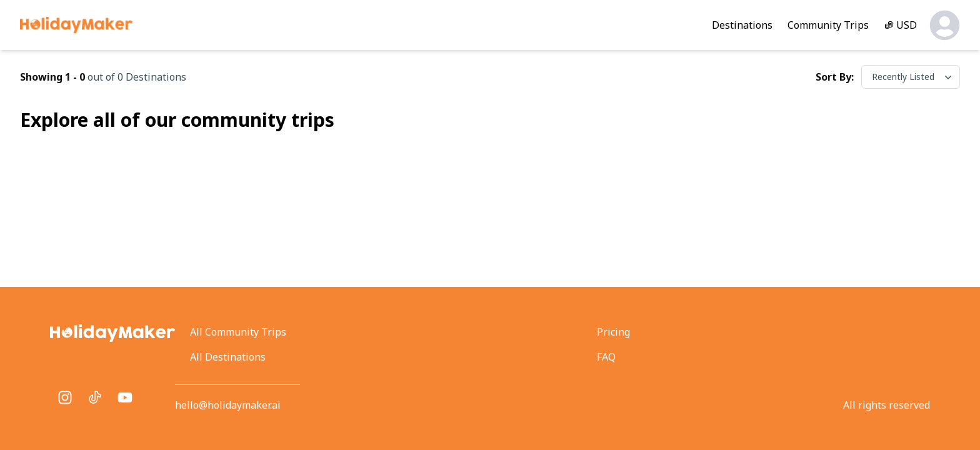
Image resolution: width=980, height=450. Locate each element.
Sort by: (835, 77)
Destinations (742, 25)
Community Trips (828, 25)
